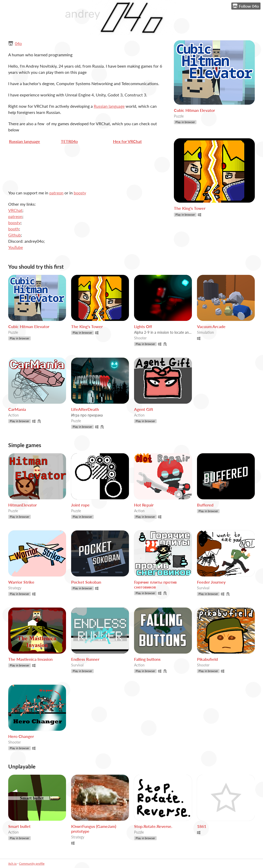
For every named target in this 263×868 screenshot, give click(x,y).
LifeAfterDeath (85, 409)
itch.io (12, 864)
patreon (56, 193)
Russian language (109, 106)
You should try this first (36, 266)
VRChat (15, 210)
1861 (202, 826)
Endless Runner (85, 659)
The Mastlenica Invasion (30, 659)
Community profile (32, 864)
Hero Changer (21, 736)
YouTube (16, 247)
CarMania (17, 409)
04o (18, 43)
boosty (80, 193)
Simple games (25, 445)
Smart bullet (19, 826)
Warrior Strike (21, 582)
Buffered (205, 505)
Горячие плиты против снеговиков (155, 584)
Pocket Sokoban (86, 582)
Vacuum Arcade (211, 326)
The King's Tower (190, 208)
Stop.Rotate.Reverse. (153, 826)
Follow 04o (246, 6)
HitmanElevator (22, 505)
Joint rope (80, 505)
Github (15, 235)
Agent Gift (144, 409)
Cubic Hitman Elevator (194, 110)
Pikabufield (207, 659)
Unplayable (22, 766)
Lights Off (143, 326)
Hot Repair (144, 505)
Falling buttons (147, 659)
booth (14, 229)
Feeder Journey (211, 582)
